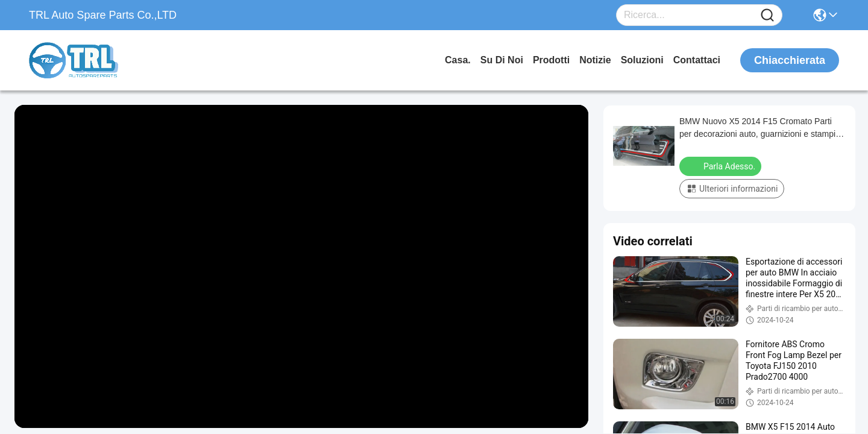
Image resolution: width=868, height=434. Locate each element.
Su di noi (502, 60)
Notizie (595, 60)
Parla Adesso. (722, 166)
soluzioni (642, 60)
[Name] (767, 15)
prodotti (551, 60)
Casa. (458, 60)
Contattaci (697, 60)
